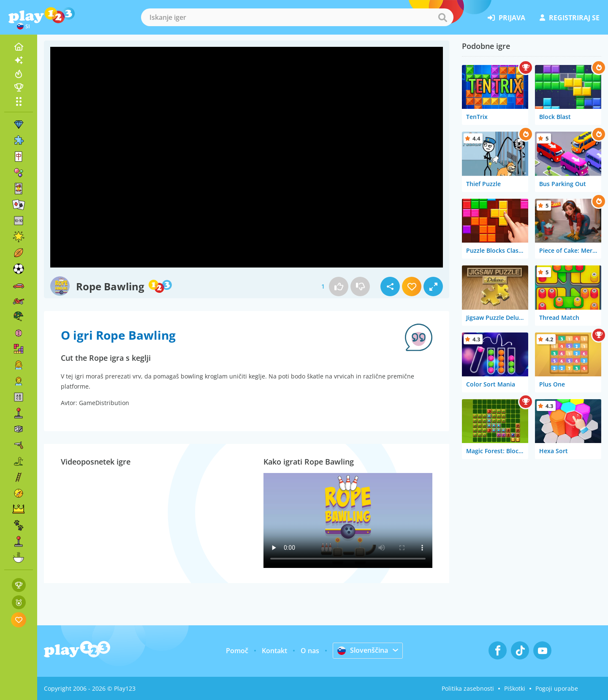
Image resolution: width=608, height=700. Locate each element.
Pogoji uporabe (557, 688)
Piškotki (515, 688)
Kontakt (274, 651)
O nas (310, 651)
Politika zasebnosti (468, 688)
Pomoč (237, 651)
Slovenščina (363, 650)
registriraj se (570, 18)
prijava (506, 18)
